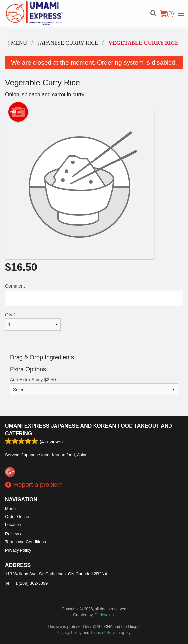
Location (13, 524)
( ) (167, 13)
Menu (10, 508)
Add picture (18, 112)
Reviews (13, 534)
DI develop (104, 615)
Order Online (17, 516)
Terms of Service (105, 633)
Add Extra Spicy (94, 386)
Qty (33, 321)
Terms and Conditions (25, 542)
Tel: (26, 583)
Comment (94, 295)
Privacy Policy (18, 550)
